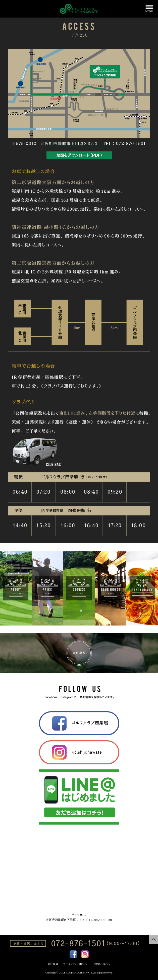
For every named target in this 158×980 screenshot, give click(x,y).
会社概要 (53, 964)
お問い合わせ (102, 964)
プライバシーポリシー (76, 964)
